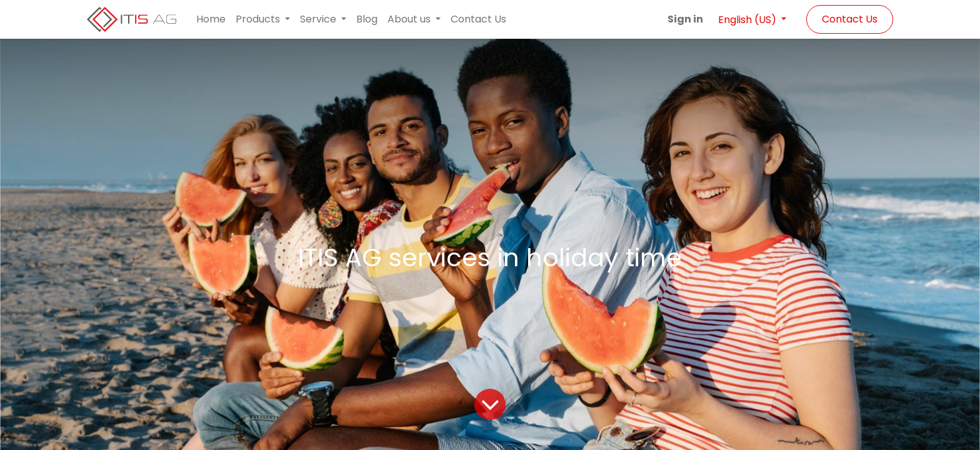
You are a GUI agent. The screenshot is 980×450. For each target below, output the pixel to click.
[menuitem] (211, 19)
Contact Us (850, 19)
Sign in (685, 19)
